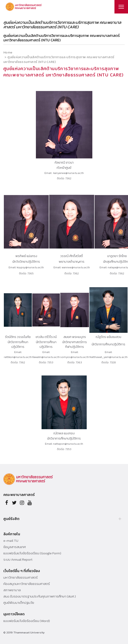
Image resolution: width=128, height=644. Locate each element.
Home (8, 52)
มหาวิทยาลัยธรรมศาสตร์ (21, 577)
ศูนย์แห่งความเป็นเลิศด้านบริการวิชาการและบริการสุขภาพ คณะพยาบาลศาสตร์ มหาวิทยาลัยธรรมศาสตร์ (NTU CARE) (62, 38)
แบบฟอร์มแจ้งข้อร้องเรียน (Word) (27, 621)
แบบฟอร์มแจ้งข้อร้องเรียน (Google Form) (32, 553)
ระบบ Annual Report (18, 560)
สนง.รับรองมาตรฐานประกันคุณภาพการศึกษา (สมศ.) (40, 596)
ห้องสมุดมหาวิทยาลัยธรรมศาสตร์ (27, 584)
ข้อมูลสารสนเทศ (15, 547)
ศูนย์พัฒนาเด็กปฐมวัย (19, 603)
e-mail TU (11, 541)
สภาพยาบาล (12, 590)
